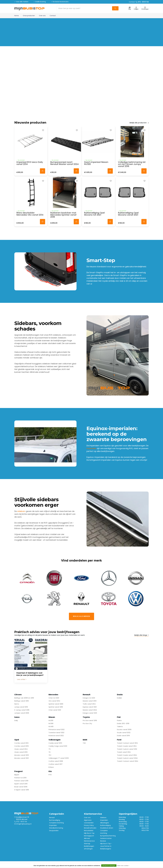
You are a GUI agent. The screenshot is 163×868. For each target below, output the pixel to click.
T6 (49, 752)
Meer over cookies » (123, 866)
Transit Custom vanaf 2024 (127, 758)
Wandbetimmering (56, 828)
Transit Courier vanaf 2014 (127, 746)
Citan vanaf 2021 (55, 710)
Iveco (17, 717)
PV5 (50, 775)
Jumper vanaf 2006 (22, 713)
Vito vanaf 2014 (54, 701)
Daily (16, 720)
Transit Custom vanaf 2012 (127, 749)
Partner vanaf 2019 (21, 781)
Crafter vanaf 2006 (56, 761)
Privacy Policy (89, 825)
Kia (50, 771)
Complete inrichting (56, 823)
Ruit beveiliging (55, 820)
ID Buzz (51, 767)
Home (17, 16)
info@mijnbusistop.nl (24, 824)
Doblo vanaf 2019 (123, 736)
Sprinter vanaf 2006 (56, 704)
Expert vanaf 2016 (21, 784)
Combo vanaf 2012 (21, 743)
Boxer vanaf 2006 (21, 787)
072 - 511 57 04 (22, 822)
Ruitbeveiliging (105, 825)
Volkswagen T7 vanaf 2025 (59, 758)
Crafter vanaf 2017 (56, 764)
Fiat (119, 717)
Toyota (86, 717)
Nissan (52, 717)
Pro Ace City (87, 723)
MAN (85, 740)
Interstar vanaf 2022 (56, 736)
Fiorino (119, 720)
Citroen (18, 695)
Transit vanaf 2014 (124, 752)
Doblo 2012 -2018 (123, 723)
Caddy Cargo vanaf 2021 (58, 746)
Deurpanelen (54, 831)
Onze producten (29, 16)
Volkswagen (55, 740)
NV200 (51, 720)
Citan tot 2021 (54, 698)
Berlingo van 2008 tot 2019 (24, 698)
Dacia (120, 695)
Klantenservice (89, 841)
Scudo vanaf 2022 (124, 733)
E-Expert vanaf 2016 (22, 790)
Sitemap (87, 844)
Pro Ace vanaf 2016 (90, 720)
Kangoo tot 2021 (89, 698)
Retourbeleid (89, 831)
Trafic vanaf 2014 (89, 704)
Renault (87, 695)
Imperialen (53, 825)
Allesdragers (105, 823)
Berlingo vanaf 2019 (22, 701)
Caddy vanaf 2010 (55, 743)
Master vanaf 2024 (90, 710)
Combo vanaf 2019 (21, 746)
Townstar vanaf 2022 (56, 733)
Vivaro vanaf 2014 (21, 749)
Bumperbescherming (108, 836)
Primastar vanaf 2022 (56, 729)
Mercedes (53, 695)
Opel (17, 740)
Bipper (17, 775)
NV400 (51, 726)
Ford (119, 740)
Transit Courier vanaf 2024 (127, 755)
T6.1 (50, 755)
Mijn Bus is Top (89, 833)
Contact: (139, 2)
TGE (84, 743)
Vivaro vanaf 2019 (21, 752)
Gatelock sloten (106, 838)
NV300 (51, 723)
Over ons (42, 16)
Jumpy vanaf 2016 (21, 707)
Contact (53, 16)
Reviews (103, 841)
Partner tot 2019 (20, 778)
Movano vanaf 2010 (22, 755)
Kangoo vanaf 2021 (90, 713)
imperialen (91, 448)
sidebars (21, 511)
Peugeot (19, 771)
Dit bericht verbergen (109, 866)
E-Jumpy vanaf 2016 (22, 710)
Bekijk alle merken (81, 616)
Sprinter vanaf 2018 (56, 707)
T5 (50, 749)
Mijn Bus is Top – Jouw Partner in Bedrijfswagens (106, 846)
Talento (120, 726)
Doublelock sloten (107, 828)
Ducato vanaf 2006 (124, 729)
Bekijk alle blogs (141, 635)
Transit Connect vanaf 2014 (127, 743)
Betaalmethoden (90, 828)
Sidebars (103, 818)
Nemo (17, 704)
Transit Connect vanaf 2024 (127, 761)
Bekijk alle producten (138, 123)
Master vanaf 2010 (90, 701)
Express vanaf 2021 (90, 707)
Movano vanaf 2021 (21, 758)
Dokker (119, 698)
